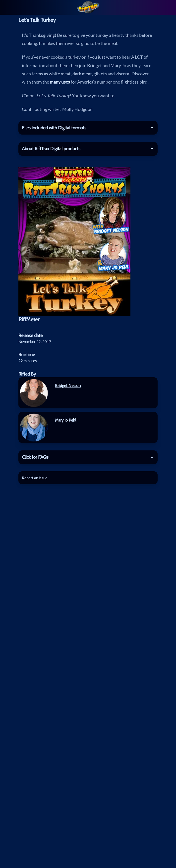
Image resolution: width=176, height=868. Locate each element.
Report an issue (35, 478)
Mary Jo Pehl (66, 420)
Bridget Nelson (68, 386)
